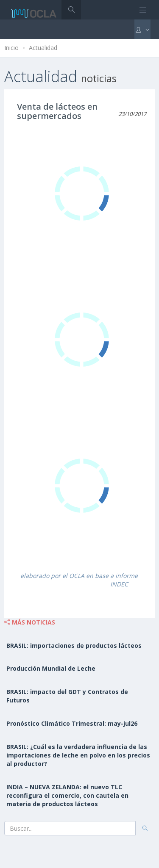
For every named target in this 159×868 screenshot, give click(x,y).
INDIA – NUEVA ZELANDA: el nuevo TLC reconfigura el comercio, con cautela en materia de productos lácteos (67, 795)
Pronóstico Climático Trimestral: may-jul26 (72, 723)
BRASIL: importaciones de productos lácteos (74, 645)
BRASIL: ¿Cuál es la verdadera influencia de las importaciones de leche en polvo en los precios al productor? (78, 755)
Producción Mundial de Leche (51, 668)
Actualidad (43, 48)
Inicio (11, 48)
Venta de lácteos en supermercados (57, 111)
